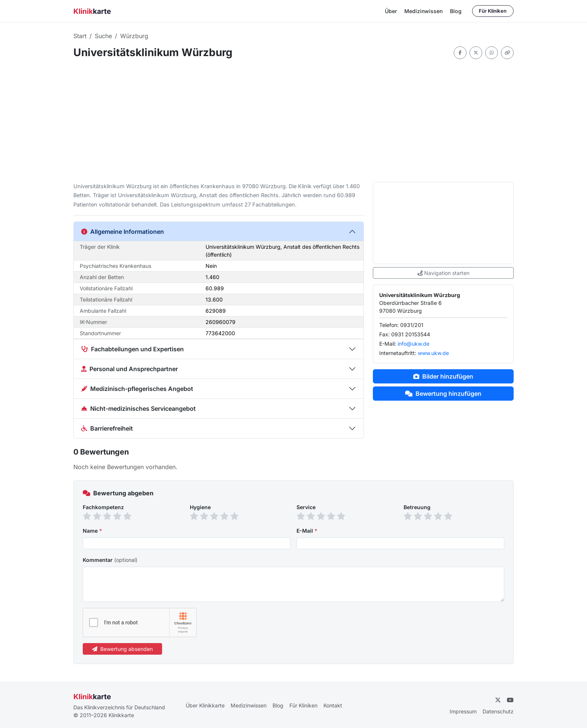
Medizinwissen (423, 11)
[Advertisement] (293, 120)
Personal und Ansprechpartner (130, 369)
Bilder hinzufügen (443, 376)
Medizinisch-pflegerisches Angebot (137, 389)
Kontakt (333, 705)
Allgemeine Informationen (123, 232)
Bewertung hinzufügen (443, 394)
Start (80, 36)
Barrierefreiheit (107, 428)
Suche (103, 36)
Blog (456, 11)
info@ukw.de (413, 344)
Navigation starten (443, 273)
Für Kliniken (493, 11)
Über (391, 11)
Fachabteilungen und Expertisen (133, 349)
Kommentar (110, 560)
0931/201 (412, 325)
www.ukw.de (433, 353)
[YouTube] (510, 700)
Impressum (463, 711)
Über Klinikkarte (205, 705)
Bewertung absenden (122, 649)
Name (92, 531)
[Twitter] (498, 700)
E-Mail (307, 531)
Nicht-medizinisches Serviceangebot (139, 409)
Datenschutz (498, 711)
